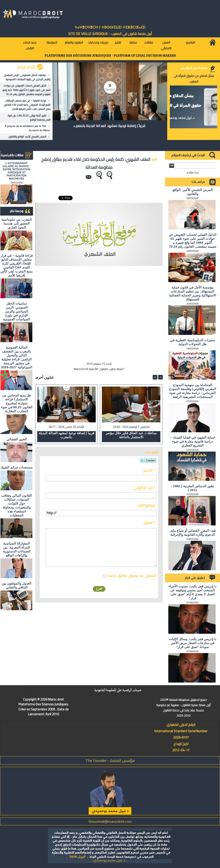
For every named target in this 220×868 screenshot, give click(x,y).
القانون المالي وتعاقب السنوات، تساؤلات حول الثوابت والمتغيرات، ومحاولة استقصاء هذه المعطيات (16, 505)
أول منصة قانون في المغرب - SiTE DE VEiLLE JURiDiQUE (110, 34)
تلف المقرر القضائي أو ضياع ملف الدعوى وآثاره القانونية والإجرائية (193, 533)
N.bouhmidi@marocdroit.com (110, 821)
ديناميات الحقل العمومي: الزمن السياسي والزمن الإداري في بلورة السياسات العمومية (27, 77)
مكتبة (133, 42)
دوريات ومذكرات (98, 42)
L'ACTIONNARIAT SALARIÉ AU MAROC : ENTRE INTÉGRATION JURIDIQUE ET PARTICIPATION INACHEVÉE (17, 171)
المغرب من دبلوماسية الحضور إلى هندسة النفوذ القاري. (16, 223)
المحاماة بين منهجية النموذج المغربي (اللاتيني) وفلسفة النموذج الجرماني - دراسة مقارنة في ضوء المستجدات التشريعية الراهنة (192, 391)
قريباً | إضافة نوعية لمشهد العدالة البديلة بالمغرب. (109, 126)
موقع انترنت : (147, 505)
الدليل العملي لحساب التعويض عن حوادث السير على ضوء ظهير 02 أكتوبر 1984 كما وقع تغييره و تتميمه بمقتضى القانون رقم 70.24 (27, 90)
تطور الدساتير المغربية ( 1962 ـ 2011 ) (192, 488)
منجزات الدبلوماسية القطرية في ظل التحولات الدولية (192, 342)
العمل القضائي (166, 45)
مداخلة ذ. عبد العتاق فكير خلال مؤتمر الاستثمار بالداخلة (131, 435)
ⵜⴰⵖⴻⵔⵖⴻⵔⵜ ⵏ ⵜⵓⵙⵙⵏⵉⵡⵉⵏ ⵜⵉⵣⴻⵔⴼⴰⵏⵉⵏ (110, 27)
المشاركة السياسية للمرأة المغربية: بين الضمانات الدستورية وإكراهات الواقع (17, 549)
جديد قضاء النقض (30, 45)
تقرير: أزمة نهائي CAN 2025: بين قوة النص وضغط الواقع (29, 118)
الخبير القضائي (17, 439)
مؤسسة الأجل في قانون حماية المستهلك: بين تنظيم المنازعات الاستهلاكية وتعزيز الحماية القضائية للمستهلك (193, 293)
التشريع (190, 42)
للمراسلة (52, 42)
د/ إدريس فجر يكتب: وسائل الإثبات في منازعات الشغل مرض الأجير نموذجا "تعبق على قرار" (192, 643)
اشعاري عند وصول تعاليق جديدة (132, 576)
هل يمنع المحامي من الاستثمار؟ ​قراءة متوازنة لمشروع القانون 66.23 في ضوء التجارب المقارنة (17, 403)
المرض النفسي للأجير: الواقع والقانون (27, 137)
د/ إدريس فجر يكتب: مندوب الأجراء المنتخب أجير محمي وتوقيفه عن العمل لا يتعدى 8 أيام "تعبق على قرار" (192, 592)
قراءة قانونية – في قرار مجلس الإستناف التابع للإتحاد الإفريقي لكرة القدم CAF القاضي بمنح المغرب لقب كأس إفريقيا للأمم (27, 105)
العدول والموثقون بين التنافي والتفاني (16, 585)
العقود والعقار (74, 42)
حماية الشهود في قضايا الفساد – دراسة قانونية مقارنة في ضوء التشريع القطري (192, 441)
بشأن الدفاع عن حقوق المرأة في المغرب (194, 79)
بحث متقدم (193, 172)
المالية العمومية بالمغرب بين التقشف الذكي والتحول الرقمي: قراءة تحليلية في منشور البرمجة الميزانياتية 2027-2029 (16, 357)
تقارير (118, 42)
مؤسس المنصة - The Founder (110, 760)
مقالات (149, 42)
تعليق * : (150, 523)
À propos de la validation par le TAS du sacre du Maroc (28, 128)
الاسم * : (150, 470)
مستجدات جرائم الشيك (16, 467)
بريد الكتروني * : (145, 488)
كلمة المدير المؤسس (194, 68)
